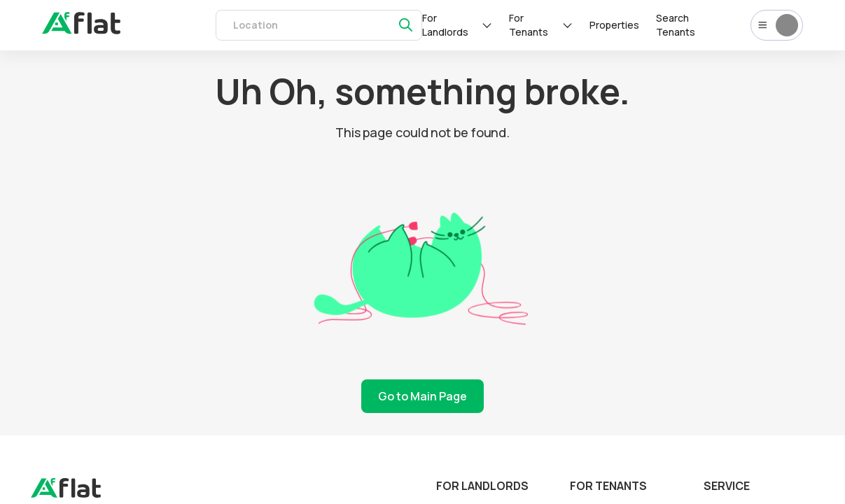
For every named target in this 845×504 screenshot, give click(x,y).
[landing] (66, 494)
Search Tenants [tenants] (676, 25)
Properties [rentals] (614, 25)
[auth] (81, 30)
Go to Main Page (422, 396)
